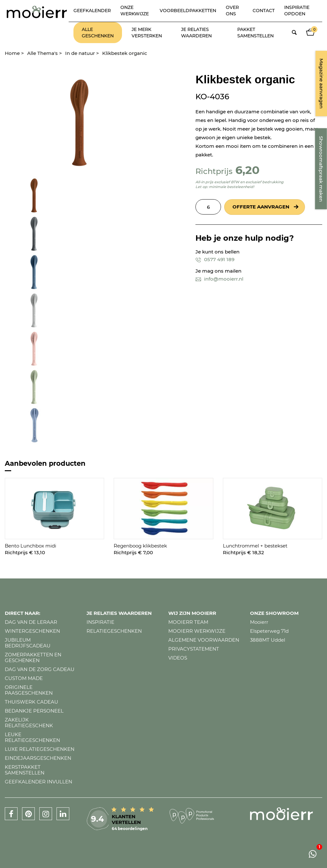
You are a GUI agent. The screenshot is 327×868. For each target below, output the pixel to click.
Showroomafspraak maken (321, 169)
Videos (178, 658)
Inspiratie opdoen (297, 11)
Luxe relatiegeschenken (40, 749)
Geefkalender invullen (38, 782)
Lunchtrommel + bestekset (255, 546)
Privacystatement (194, 649)
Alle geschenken (98, 33)
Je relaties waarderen (196, 33)
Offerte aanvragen (261, 207)
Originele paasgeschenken (29, 690)
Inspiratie (100, 622)
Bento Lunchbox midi (30, 546)
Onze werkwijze (135, 11)
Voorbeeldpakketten (188, 11)
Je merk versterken (147, 33)
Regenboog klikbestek (140, 546)
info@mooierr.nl (219, 279)
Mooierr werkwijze (197, 631)
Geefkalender (92, 11)
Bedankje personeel (34, 711)
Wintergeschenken (32, 631)
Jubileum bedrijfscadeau (28, 643)
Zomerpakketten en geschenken (33, 657)
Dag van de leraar (31, 622)
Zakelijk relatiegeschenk (29, 723)
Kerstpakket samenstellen (25, 770)
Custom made (24, 678)
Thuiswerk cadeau (31, 702)
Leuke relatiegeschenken (32, 737)
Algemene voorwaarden (204, 640)
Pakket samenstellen (255, 33)
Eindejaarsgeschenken (38, 758)
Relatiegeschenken (114, 631)
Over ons (232, 11)
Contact (264, 11)
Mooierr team (188, 622)
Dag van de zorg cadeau (40, 669)
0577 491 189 (215, 259)
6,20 (247, 170)
